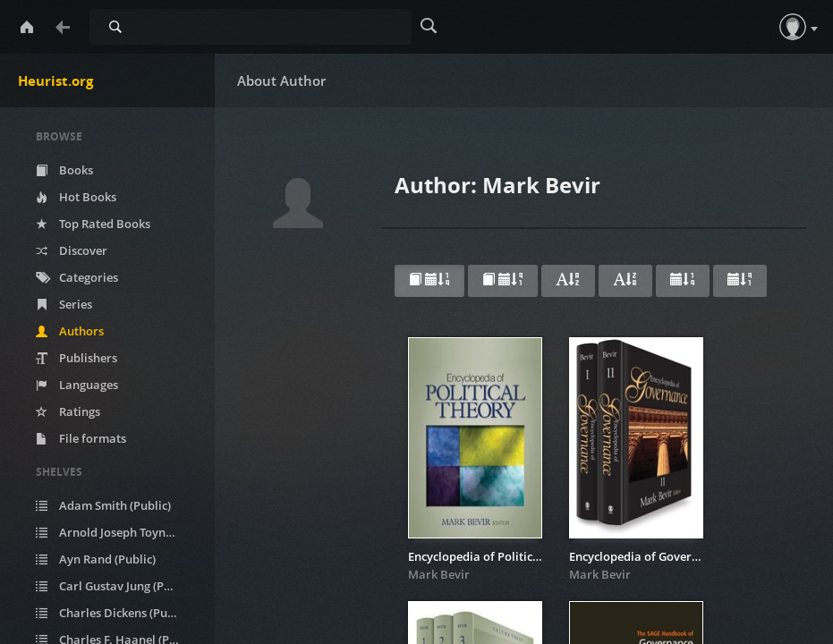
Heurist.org (55, 80)
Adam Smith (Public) (103, 505)
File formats (81, 438)
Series (64, 304)
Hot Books (76, 197)
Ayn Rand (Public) (96, 559)
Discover (72, 250)
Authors (70, 331)
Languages (77, 385)
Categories (77, 277)
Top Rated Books (93, 224)
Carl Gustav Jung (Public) (115, 586)
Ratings (68, 411)
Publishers (76, 358)
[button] (793, 27)
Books (64, 170)
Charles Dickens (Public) (113, 613)
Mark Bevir (439, 574)
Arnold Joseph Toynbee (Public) (119, 532)
